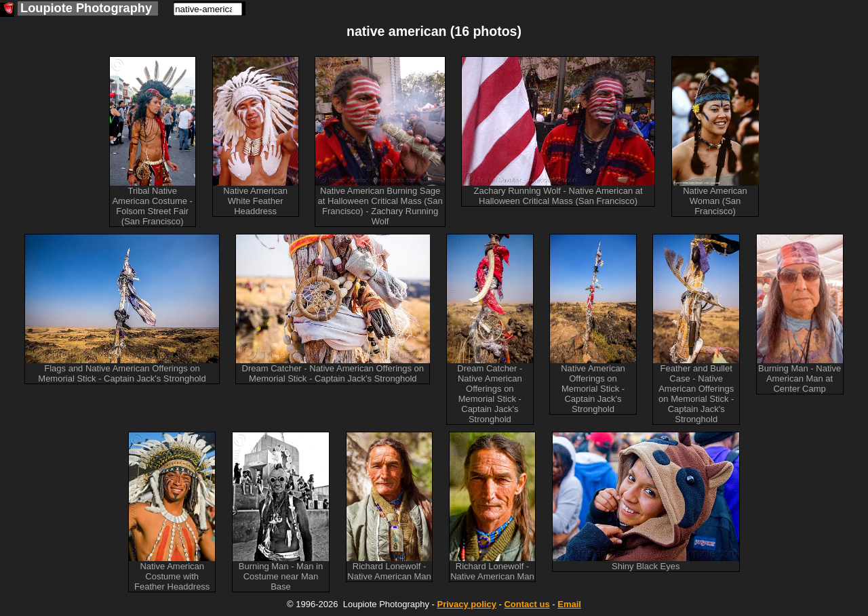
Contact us (527, 604)
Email (569, 604)
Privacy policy (466, 604)
